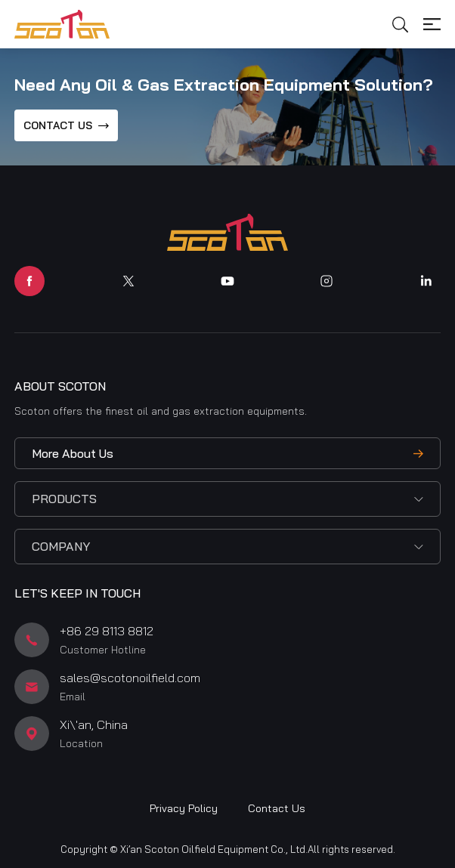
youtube (227, 281)
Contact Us (277, 808)
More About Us (73, 453)
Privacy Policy (184, 808)
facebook (29, 281)
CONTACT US (58, 125)
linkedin (426, 281)
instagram (327, 281)
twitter (128, 281)
